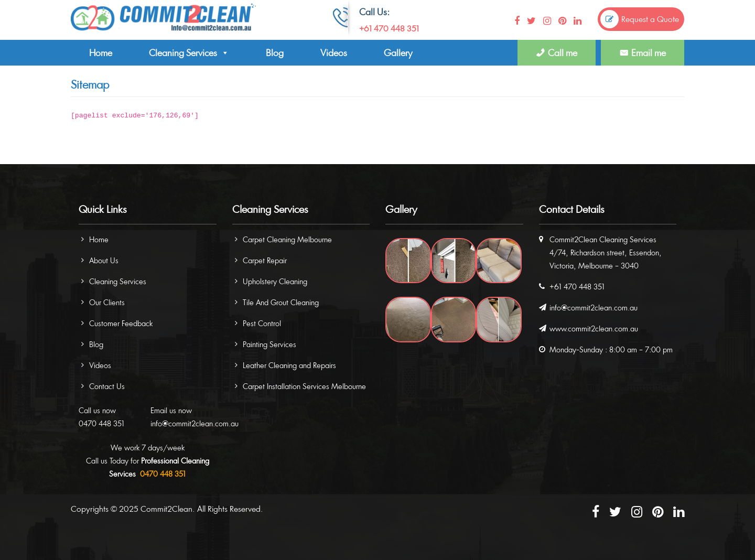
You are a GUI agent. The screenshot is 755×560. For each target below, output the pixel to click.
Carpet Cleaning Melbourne (287, 239)
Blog (275, 53)
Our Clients (107, 302)
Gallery (398, 53)
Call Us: (374, 12)
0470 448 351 (101, 423)
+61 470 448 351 (389, 29)
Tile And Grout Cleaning (281, 302)
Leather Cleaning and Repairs (289, 365)
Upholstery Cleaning (275, 281)
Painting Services (269, 344)
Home (101, 53)
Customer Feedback (121, 323)
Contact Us (107, 386)
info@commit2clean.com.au (195, 423)
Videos (334, 53)
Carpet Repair (265, 260)
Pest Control (262, 323)
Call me (563, 53)
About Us (104, 260)
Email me (649, 53)
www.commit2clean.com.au (594, 329)
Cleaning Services (189, 53)
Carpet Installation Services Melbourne (304, 386)
